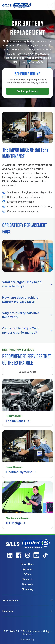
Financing (27, 589)
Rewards (27, 579)
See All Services (27, 372)
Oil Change (16, 523)
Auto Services (10, 601)
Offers (28, 574)
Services (27, 569)
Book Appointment (27, 91)
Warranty (28, 584)
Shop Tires (27, 564)
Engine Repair (18, 421)
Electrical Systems (21, 472)
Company (8, 611)
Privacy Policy (27, 640)
